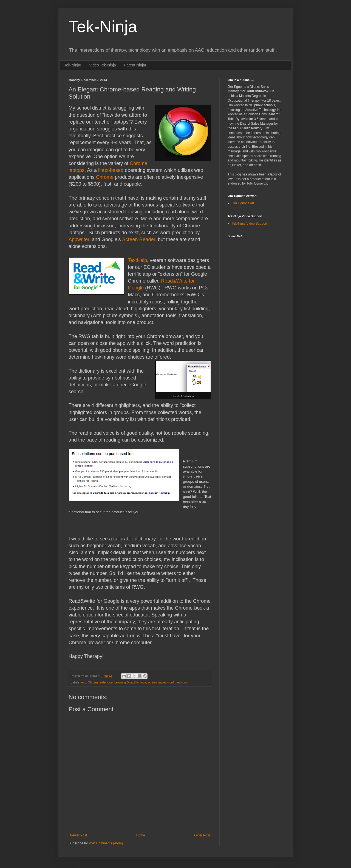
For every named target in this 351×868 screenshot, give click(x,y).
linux (143, 682)
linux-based (111, 170)
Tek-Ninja (103, 26)
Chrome (105, 177)
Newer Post (78, 835)
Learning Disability (126, 682)
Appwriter (79, 239)
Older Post (202, 835)
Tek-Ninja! (73, 65)
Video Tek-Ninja (103, 65)
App (83, 682)
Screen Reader (139, 239)
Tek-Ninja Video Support (249, 224)
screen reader (157, 682)
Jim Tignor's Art (243, 203)
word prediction (178, 682)
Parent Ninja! (135, 65)
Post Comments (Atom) (106, 843)
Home (141, 835)
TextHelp (137, 260)
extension (106, 682)
